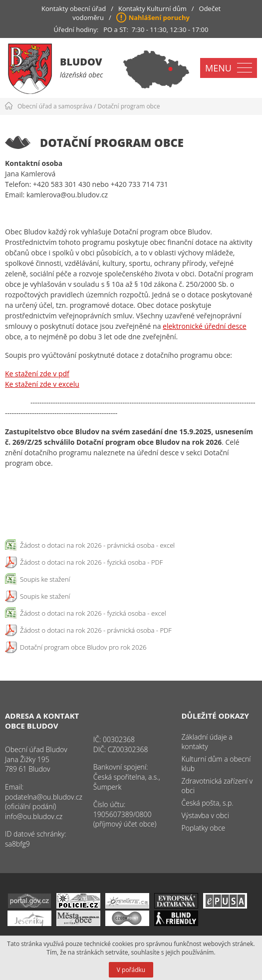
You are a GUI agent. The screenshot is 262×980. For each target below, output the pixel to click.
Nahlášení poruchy (159, 17)
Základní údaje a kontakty (207, 742)
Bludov (81, 62)
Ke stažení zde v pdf (37, 374)
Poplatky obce (204, 828)
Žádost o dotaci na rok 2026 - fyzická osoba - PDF (91, 562)
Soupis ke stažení (45, 579)
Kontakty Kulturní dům (152, 8)
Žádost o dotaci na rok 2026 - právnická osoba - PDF (96, 630)
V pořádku (131, 970)
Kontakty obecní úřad (74, 8)
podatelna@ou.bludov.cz (44, 797)
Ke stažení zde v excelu (42, 384)
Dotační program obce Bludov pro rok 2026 (83, 647)
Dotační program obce (129, 106)
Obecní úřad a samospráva (55, 106)
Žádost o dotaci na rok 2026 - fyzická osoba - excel (93, 613)
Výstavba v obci (205, 815)
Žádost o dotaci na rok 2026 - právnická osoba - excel (97, 545)
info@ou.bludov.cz (34, 816)
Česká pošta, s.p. (208, 803)
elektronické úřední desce (205, 326)
